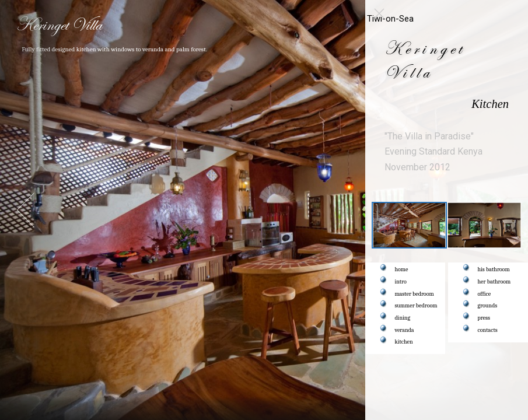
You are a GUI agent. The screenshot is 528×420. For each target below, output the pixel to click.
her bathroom (494, 282)
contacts (488, 330)
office (485, 294)
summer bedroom (416, 306)
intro (401, 282)
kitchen (404, 342)
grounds (488, 306)
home (402, 269)
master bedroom (415, 294)
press (484, 318)
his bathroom (494, 269)
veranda (405, 330)
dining (403, 318)
